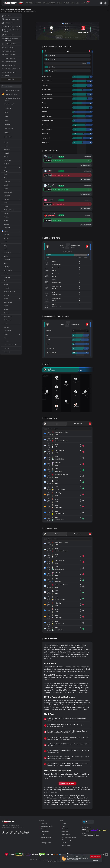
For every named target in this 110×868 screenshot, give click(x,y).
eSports (43, 840)
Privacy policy (66, 840)
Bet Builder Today (9, 51)
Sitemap (65, 843)
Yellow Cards (46, 138)
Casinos (59, 3)
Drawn (48, 339)
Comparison (45, 832)
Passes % (45, 134)
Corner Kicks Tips (9, 72)
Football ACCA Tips (9, 44)
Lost (47, 344)
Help (78, 3)
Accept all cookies (95, 857)
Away (56, 429)
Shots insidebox (47, 94)
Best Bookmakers (49, 3)
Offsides (45, 112)
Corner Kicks (46, 107)
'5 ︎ (46, 55)
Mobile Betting (46, 837)
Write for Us (66, 834)
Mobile (66, 3)
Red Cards (45, 142)
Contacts (65, 829)
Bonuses (38, 3)
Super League (18, 11)
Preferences (95, 860)
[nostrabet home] (9, 821)
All (45, 429)
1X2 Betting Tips (8, 65)
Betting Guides (46, 843)
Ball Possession (47, 116)
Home (50, 429)
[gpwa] (20, 854)
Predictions (29, 3)
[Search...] (101, 3)
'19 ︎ (47, 67)
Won (47, 335)
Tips (5, 11)
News (73, 3)
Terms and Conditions (69, 837)
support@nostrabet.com (90, 835)
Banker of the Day (9, 62)
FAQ (63, 826)
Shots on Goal (47, 76)
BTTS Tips (6, 76)
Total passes (46, 125)
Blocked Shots (47, 90)
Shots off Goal (47, 81)
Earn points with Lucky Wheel (10, 31)
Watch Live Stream (67, 783)
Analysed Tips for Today (10, 19)
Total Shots (46, 85)
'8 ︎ (46, 59)
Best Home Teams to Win (11, 69)
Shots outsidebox (48, 98)
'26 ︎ (47, 71)
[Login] (105, 3)
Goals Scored (50, 348)
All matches (7, 16)
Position (49, 330)
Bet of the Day (8, 47)
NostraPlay (85, 3)
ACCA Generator (8, 23)
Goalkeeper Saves (48, 120)
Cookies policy (74, 860)
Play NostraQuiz (8, 35)
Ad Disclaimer (67, 845)
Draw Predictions (8, 58)
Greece (10, 11)
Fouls (44, 103)
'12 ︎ (89, 63)
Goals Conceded (51, 353)
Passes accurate (47, 129)
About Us (65, 832)
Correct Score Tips (9, 55)
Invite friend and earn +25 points (10, 39)
